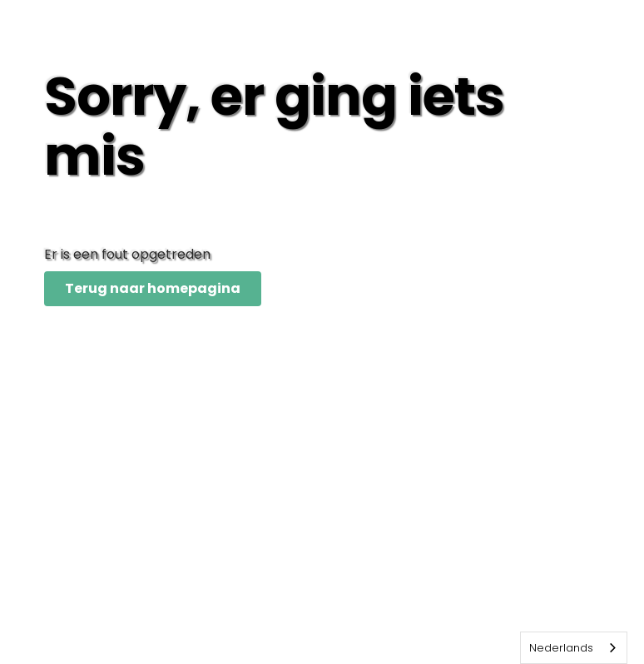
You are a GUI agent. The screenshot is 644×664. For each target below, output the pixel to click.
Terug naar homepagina (153, 288)
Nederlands (561, 648)
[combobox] (574, 648)
